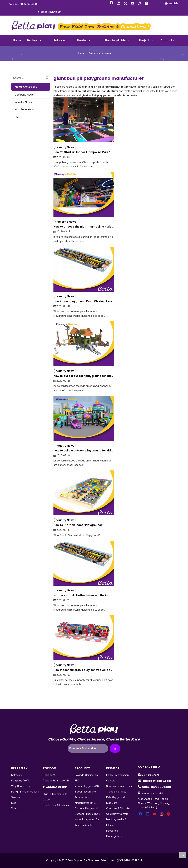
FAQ (17, 117)
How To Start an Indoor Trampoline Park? (82, 152)
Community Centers (117, 814)
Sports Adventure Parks (120, 786)
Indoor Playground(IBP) (88, 786)
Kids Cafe (112, 803)
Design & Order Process (25, 792)
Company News (24, 95)
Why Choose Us (20, 786)
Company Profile (21, 780)
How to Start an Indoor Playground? (78, 525)
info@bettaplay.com (157, 781)
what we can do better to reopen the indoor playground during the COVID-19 (84, 595)
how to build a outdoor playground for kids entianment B (84, 376)
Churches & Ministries (118, 808)
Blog (14, 803)
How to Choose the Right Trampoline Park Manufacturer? (84, 227)
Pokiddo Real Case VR (56, 780)
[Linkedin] (118, 4)
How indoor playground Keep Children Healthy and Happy (84, 301)
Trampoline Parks (116, 792)
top (183, 855)
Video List (17, 808)
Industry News (23, 102)
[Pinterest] (147, 4)
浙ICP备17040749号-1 (130, 860)
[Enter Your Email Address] (88, 748)
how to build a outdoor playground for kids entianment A (84, 450)
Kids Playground (116, 797)
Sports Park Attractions (56, 805)
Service (16, 797)
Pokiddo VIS (50, 775)
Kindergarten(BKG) (85, 803)
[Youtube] (133, 4)
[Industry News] (65, 147)
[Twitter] (126, 4)
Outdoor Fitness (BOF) (87, 814)
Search (47, 78)
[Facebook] (111, 4)
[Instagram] (140, 4)
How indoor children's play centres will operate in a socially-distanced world (84, 670)
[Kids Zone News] (66, 222)
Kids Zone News (24, 109)
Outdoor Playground (86, 808)
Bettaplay (17, 775)
